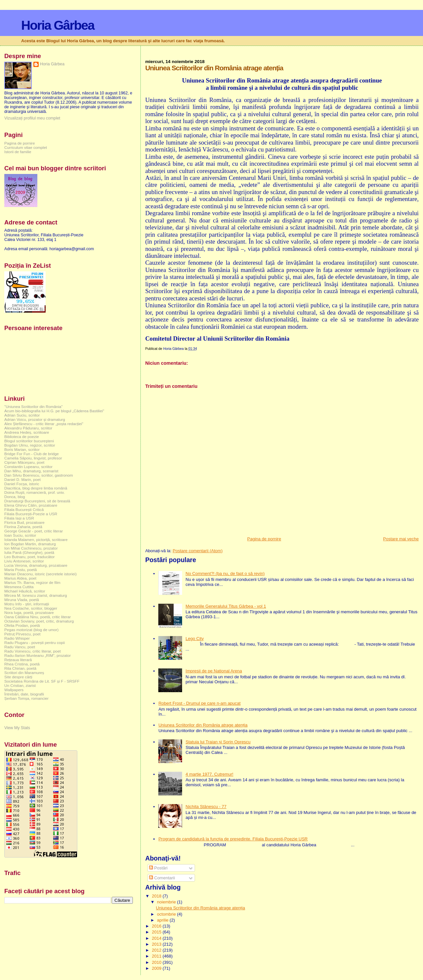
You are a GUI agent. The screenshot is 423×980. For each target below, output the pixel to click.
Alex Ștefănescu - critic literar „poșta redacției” (44, 424)
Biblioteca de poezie (22, 437)
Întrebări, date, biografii (24, 694)
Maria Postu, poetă (20, 570)
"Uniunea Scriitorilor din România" (33, 406)
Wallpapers (14, 690)
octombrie (167, 914)
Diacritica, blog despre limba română (36, 488)
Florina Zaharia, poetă (23, 527)
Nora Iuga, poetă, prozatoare (29, 612)
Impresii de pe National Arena (214, 671)
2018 (157, 896)
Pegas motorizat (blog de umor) (31, 630)
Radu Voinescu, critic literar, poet (33, 651)
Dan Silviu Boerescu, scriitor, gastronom (39, 475)
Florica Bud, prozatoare (24, 522)
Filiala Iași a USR (19, 518)
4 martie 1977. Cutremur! (210, 774)
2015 (157, 932)
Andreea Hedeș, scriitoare (27, 432)
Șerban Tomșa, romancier (26, 698)
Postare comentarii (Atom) (197, 551)
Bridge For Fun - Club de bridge (32, 454)
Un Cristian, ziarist (20, 685)
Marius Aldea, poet (20, 578)
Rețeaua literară (18, 660)
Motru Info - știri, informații (27, 604)
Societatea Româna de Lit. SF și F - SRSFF (42, 681)
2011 (157, 956)
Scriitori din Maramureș (24, 673)
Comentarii (162, 878)
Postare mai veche (401, 539)
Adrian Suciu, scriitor (22, 415)
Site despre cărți (18, 677)
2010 (157, 962)
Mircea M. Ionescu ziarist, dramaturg (36, 595)
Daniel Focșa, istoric (22, 484)
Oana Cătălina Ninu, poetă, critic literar (38, 617)
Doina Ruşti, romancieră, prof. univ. (35, 492)
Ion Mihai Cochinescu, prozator (31, 548)
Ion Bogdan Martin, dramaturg (30, 544)
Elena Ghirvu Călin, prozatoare (31, 505)
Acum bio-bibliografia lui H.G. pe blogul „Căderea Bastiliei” (54, 411)
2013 (157, 944)
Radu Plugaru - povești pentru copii (35, 642)
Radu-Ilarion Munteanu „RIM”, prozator (38, 655)
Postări (158, 868)
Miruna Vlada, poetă (22, 600)
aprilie (163, 920)
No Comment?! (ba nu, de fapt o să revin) (225, 574)
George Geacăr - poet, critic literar (34, 531)
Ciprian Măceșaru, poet (24, 462)
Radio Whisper (17, 638)
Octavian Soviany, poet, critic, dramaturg (39, 621)
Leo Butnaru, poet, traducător (29, 557)
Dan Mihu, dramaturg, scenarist (31, 471)
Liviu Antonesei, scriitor (24, 561)
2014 (157, 938)
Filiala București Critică (24, 509)
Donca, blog (15, 497)
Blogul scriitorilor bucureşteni (29, 441)
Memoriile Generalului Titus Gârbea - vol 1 (226, 606)
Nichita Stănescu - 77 (206, 807)
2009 (157, 968)
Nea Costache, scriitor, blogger (31, 608)
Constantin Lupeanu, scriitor (28, 467)
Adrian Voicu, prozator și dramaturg (35, 419)
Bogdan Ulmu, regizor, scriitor (30, 445)
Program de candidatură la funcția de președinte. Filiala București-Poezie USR (233, 839)
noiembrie (167, 902)
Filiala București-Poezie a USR (31, 514)
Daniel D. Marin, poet (22, 479)
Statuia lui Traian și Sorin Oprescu (218, 742)
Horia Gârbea (58, 25)
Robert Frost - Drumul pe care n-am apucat (199, 703)
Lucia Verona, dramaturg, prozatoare (36, 565)
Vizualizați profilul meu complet (32, 118)
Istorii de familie (18, 152)
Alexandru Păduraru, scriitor (28, 428)
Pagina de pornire (264, 539)
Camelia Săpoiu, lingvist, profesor (33, 458)
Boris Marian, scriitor (22, 449)
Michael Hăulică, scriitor (25, 591)
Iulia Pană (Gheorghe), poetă (29, 552)
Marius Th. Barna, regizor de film (32, 582)
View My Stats (17, 728)
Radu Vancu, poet (20, 647)
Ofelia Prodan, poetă (22, 625)
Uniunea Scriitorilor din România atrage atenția (203, 725)
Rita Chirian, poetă (20, 668)
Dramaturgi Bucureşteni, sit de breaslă (37, 501)
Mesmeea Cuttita (19, 587)
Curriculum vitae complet (26, 147)
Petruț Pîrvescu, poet (22, 634)
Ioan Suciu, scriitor (20, 535)
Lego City (195, 639)
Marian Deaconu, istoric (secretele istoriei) (40, 574)
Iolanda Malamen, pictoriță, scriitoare (36, 540)
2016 (157, 926)
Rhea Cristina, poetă (22, 664)
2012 (157, 950)
